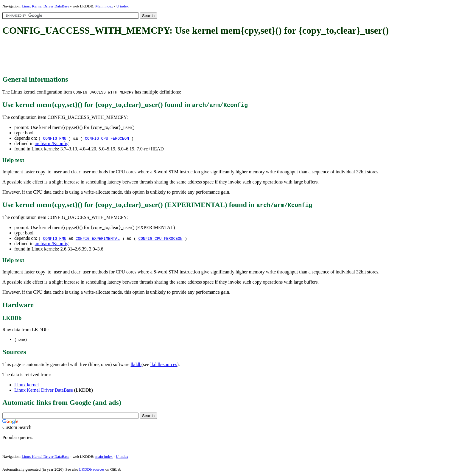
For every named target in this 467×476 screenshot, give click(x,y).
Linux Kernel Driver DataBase (46, 6)
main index (104, 457)
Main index (104, 6)
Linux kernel (27, 385)
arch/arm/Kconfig (52, 143)
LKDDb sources (92, 470)
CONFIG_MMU (55, 138)
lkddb (136, 365)
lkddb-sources (164, 365)
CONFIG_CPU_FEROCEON (107, 138)
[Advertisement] (111, 56)
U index (122, 6)
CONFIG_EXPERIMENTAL (98, 238)
